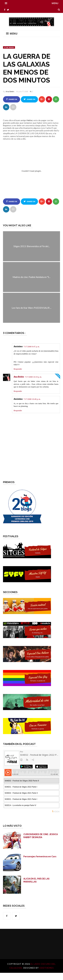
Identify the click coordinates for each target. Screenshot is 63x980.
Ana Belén (10, 92)
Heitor (30, 120)
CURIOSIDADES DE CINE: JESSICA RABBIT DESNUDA (41, 836)
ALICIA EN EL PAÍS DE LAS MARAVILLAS (36, 880)
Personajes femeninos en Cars (40, 857)
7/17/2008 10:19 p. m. (33, 377)
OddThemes (46, 968)
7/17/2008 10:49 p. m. (32, 399)
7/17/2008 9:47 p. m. (32, 347)
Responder (18, 369)
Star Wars (9, 47)
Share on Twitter (29, 100)
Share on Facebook (12, 100)
